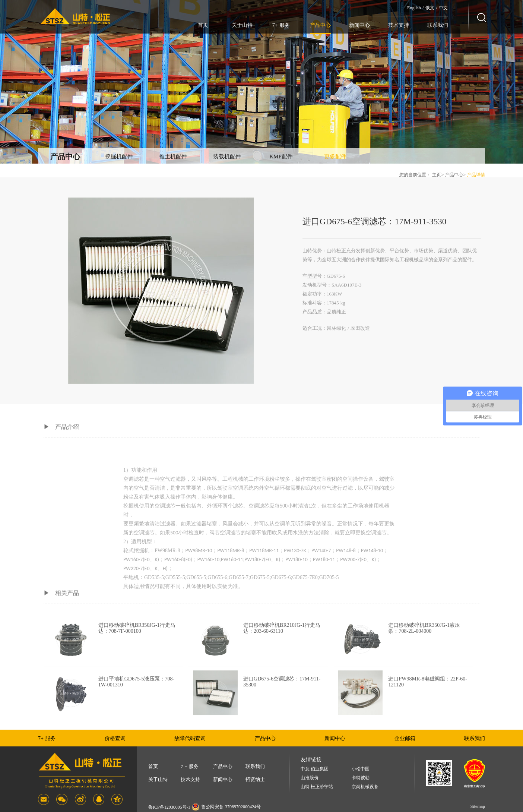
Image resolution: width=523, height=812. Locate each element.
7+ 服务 (281, 25)
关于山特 (242, 25)
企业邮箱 (405, 738)
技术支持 (399, 25)
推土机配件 (173, 157)
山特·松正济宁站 (317, 787)
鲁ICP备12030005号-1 (169, 807)
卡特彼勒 (361, 778)
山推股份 (310, 778)
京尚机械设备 (365, 787)
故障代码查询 (190, 738)
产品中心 (320, 25)
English (414, 8)
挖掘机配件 (119, 157)
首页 (203, 25)
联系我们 (438, 25)
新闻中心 (359, 25)
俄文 (430, 8)
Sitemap (478, 806)
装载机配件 (227, 157)
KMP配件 (281, 157)
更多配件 (335, 157)
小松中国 (361, 769)
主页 (437, 175)
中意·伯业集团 (315, 769)
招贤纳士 (255, 779)
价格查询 (115, 738)
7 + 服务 (190, 766)
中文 (443, 8)
